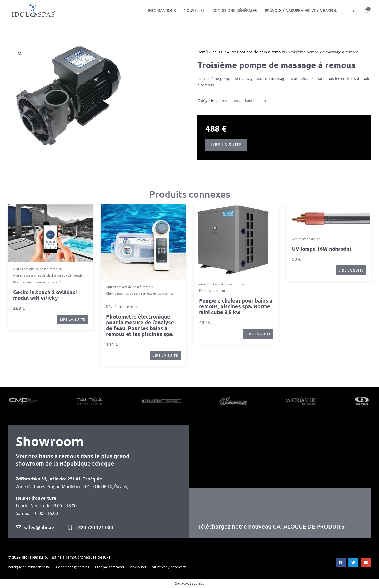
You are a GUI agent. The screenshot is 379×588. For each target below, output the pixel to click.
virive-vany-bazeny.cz (169, 567)
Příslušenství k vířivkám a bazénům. (39, 282)
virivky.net (138, 567)
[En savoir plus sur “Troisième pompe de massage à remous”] (226, 145)
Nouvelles (194, 10)
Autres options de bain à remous (256, 52)
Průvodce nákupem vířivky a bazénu (301, 10)
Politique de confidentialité (29, 567)
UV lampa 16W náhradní (321, 249)
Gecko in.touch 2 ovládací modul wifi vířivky (45, 295)
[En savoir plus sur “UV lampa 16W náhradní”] (351, 270)
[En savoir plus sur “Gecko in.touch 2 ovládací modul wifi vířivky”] (72, 319)
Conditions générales (235, 10)
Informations (162, 10)
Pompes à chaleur (212, 291)
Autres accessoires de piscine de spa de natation (49, 275)
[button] (9, 288)
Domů (203, 52)
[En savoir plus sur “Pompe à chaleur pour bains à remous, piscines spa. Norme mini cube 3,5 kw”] (258, 334)
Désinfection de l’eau (121, 307)
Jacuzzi (217, 52)
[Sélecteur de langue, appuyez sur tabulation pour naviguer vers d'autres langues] (349, 11)
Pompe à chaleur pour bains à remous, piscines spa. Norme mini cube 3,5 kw (236, 306)
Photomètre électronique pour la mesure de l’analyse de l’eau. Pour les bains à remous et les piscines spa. (140, 325)
